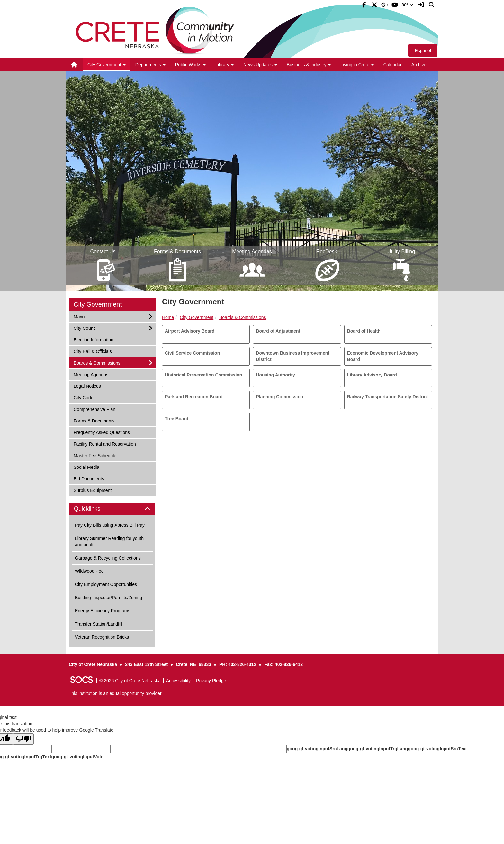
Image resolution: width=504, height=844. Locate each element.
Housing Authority (275, 375)
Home (168, 317)
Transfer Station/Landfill (99, 624)
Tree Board (177, 419)
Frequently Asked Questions (102, 432)
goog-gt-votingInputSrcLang (317, 749)
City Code (83, 397)
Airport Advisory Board (190, 331)
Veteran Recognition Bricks (102, 637)
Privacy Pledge (211, 681)
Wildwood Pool (90, 571)
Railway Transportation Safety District (388, 397)
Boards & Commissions (243, 317)
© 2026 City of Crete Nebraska (130, 681)
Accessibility (178, 681)
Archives (420, 65)
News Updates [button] (260, 65)
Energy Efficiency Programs (103, 611)
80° (407, 5)
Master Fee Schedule (95, 455)
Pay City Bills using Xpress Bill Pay (110, 525)
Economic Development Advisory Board (383, 356)
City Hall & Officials (93, 351)
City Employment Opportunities (106, 584)
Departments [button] (150, 65)
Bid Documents (89, 478)
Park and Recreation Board (194, 397)
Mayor (82, 316)
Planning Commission (279, 397)
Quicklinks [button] (94, 509)
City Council (85, 328)
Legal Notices (87, 386)
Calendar (393, 65)
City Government (197, 317)
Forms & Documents (94, 420)
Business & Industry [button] (309, 65)
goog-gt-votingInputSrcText (437, 749)
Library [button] (225, 65)
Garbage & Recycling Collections (108, 558)
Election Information (93, 339)
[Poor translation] (23, 739)
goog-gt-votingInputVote (77, 757)
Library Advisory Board (372, 375)
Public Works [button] (190, 65)
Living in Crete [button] (357, 65)
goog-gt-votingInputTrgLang (378, 749)
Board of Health (364, 331)
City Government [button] (107, 65)
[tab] (112, 509)
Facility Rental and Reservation (105, 444)
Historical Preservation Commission (203, 375)
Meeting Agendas (91, 374)
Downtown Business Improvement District (293, 356)
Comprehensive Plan (94, 409)
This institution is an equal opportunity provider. (116, 693)
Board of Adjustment (278, 331)
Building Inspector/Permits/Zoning (108, 598)
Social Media (86, 467)
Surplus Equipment (92, 490)
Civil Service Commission (192, 353)
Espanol (423, 51)
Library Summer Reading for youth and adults (109, 542)
